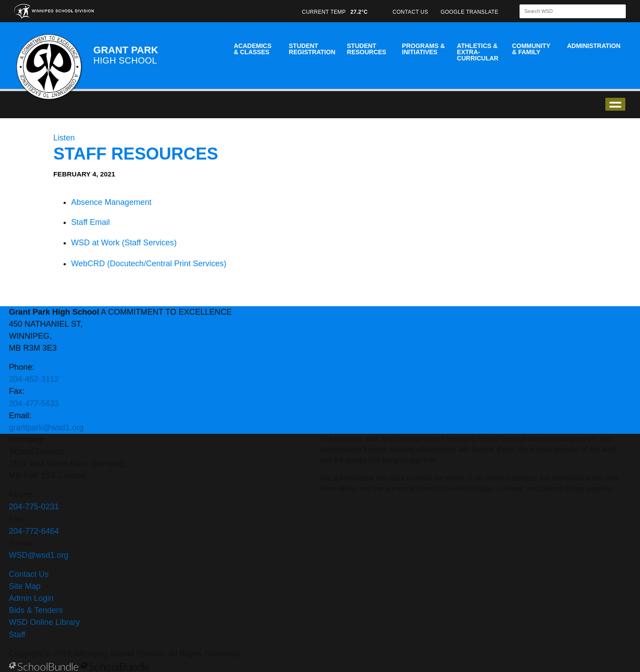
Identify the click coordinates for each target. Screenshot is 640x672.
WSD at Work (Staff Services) (124, 243)
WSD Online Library (44, 622)
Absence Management (111, 202)
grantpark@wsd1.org (46, 428)
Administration (594, 46)
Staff (17, 635)
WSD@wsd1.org (39, 555)
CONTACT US (410, 12)
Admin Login (31, 598)
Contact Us (29, 574)
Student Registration (312, 49)
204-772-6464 (34, 531)
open (615, 104)
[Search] (565, 11)
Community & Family (531, 49)
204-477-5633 (34, 404)
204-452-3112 (34, 379)
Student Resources (367, 49)
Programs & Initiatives (423, 49)
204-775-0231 (34, 507)
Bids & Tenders (36, 610)
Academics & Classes (253, 49)
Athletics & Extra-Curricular (478, 52)
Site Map (25, 586)
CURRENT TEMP (335, 12)
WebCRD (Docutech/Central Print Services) (149, 264)
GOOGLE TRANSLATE (470, 12)
